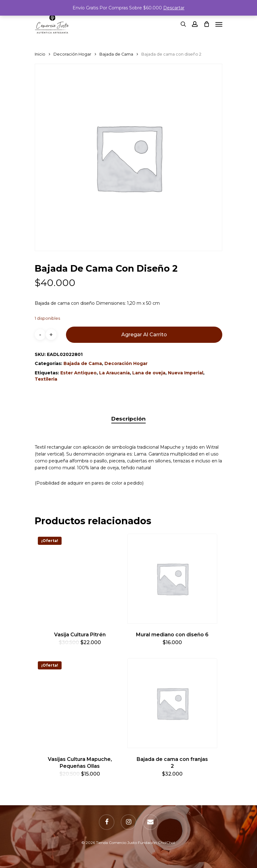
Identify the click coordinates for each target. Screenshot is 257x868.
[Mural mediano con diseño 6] (172, 579)
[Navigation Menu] (219, 24)
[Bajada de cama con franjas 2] (172, 703)
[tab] (128, 419)
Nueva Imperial (186, 373)
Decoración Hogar (72, 54)
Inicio (40, 54)
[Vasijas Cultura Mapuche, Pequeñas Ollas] (80, 703)
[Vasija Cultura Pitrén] (80, 579)
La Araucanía (114, 373)
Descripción (128, 419)
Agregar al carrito (144, 335)
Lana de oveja (149, 373)
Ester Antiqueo (78, 373)
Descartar (174, 8)
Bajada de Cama (116, 54)
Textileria (46, 379)
